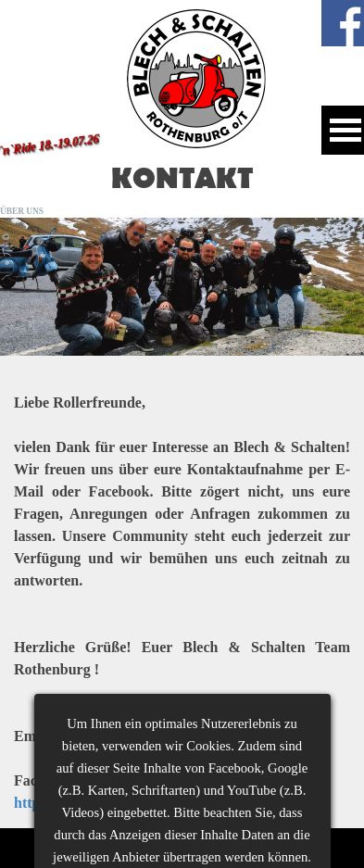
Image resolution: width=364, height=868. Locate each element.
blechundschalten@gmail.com (155, 736)
